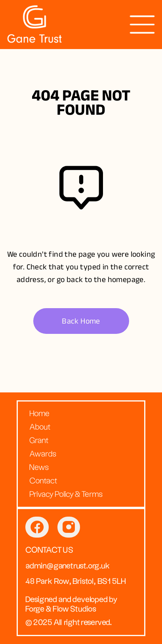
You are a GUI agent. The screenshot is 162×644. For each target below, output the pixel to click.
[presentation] (142, 25)
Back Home (81, 321)
